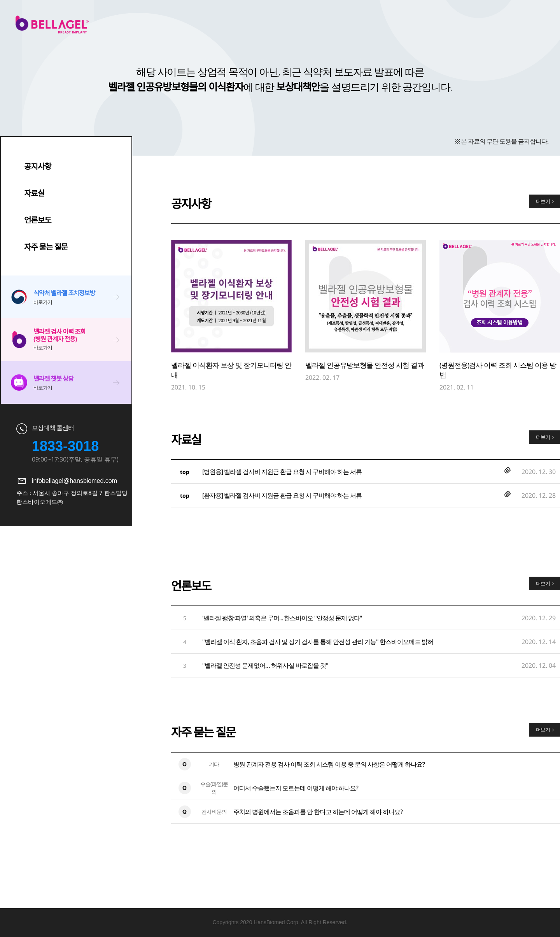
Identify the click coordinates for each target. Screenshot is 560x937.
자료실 (34, 193)
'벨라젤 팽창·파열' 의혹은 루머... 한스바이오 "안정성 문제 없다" (282, 618)
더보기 (543, 201)
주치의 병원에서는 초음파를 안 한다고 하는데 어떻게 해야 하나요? (318, 812)
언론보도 (38, 220)
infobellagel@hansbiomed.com (74, 481)
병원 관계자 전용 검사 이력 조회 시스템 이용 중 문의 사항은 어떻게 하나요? (329, 764)
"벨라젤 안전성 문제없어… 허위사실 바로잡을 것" (265, 665)
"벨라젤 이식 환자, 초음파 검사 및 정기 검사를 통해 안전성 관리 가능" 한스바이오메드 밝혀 (318, 642)
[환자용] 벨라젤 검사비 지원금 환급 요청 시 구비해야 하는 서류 (282, 495)
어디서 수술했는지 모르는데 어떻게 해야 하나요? (296, 788)
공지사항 (38, 166)
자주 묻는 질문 (46, 247)
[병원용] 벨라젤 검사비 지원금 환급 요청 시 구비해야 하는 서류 (282, 472)
